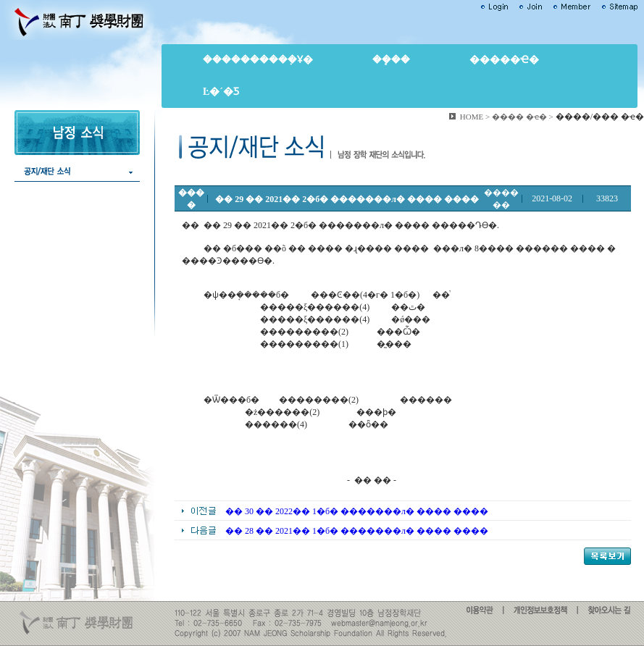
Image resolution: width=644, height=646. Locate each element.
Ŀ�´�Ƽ (221, 92)
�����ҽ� (504, 60)
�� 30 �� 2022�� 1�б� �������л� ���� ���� (357, 511)
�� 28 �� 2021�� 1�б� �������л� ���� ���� (357, 531)
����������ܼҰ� (258, 60)
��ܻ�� (391, 60)
